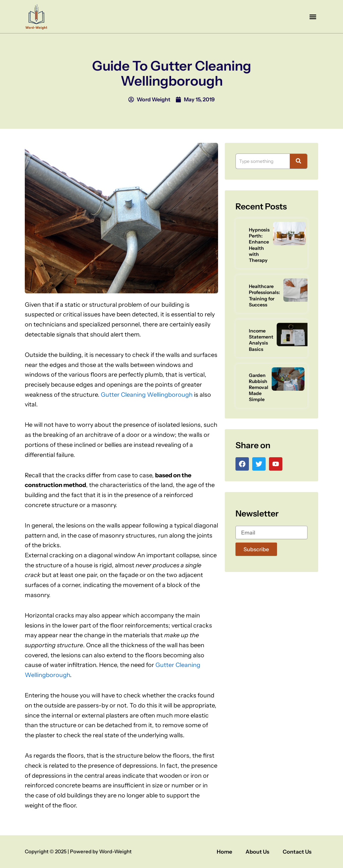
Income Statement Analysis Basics (261, 340)
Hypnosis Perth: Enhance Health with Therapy (259, 245)
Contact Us (297, 852)
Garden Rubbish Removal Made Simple (259, 388)
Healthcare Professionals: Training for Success (264, 296)
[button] (313, 17)
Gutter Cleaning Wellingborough (147, 395)
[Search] (263, 161)
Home (224, 852)
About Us (257, 852)
